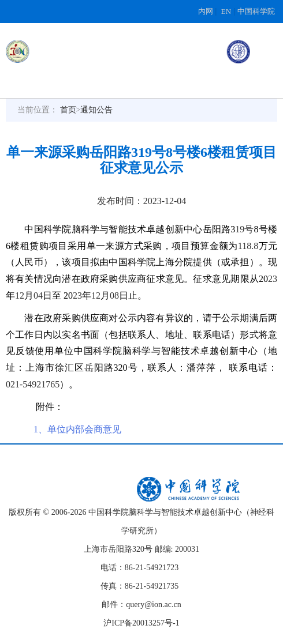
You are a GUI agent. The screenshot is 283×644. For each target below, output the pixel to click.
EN (226, 11)
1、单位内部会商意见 (77, 429)
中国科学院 (256, 11)
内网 (206, 11)
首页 (68, 110)
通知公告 (96, 110)
